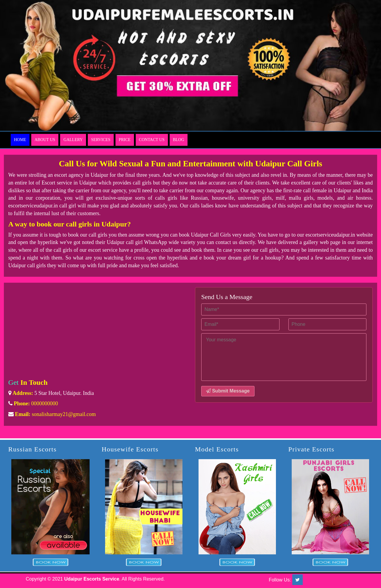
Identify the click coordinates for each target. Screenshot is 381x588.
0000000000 (45, 404)
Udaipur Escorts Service (92, 579)
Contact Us (152, 140)
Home (20, 140)
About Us (45, 140)
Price (125, 140)
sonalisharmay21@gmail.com (64, 414)
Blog (179, 140)
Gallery (73, 140)
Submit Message (228, 391)
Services (101, 140)
